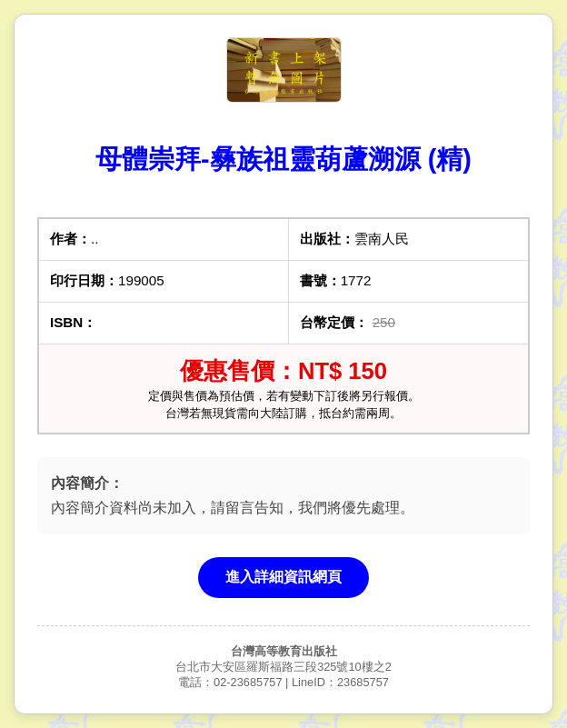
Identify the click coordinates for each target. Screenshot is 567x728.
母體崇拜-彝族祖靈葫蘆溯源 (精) (283, 159)
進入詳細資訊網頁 (283, 577)
